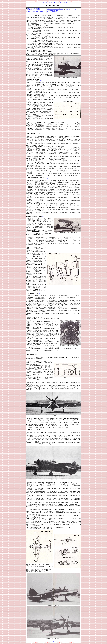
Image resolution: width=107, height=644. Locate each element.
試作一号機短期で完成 (53, 12)
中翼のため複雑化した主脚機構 (55, 9)
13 (65, 3)
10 (58, 3)
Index (41, 3)
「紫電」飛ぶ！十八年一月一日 (73, 10)
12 (63, 3)
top (41, 80)
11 (60, 3)
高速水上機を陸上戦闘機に (34, 8)
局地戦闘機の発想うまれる (34, 10)
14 (67, 3)
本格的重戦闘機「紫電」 (53, 10)
